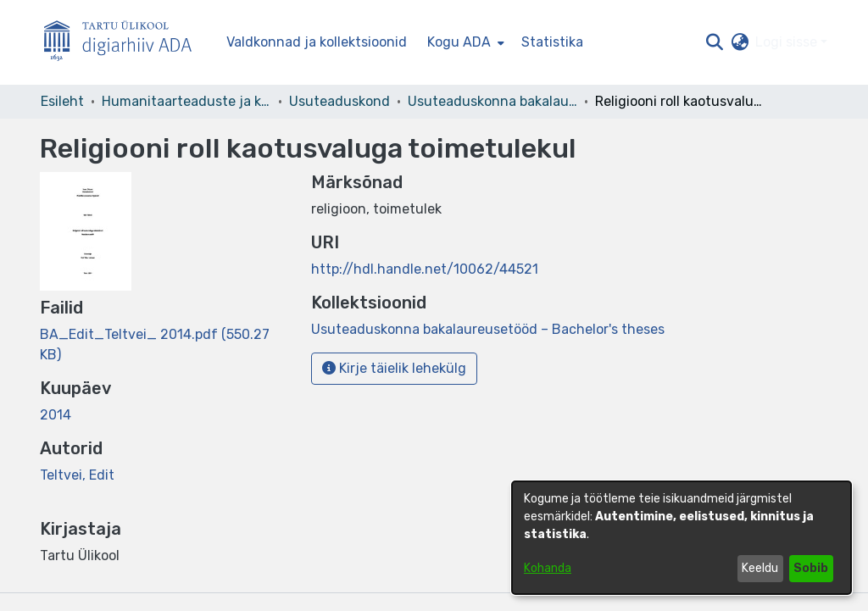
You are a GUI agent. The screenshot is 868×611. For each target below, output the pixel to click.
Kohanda (548, 568)
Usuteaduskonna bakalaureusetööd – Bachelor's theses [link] (492, 101)
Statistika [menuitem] (552, 42)
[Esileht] (125, 43)
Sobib (811, 568)
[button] (714, 42)
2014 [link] (56, 415)
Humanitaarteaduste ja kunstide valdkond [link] (186, 101)
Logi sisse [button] (788, 42)
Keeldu (760, 568)
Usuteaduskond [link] (339, 101)
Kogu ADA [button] (459, 42)
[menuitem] (464, 42)
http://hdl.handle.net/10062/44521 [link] (425, 269)
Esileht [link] (62, 101)
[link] (488, 329)
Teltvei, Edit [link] (77, 475)
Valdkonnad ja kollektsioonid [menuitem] (317, 42)
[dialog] (682, 538)
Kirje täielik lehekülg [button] (394, 368)
